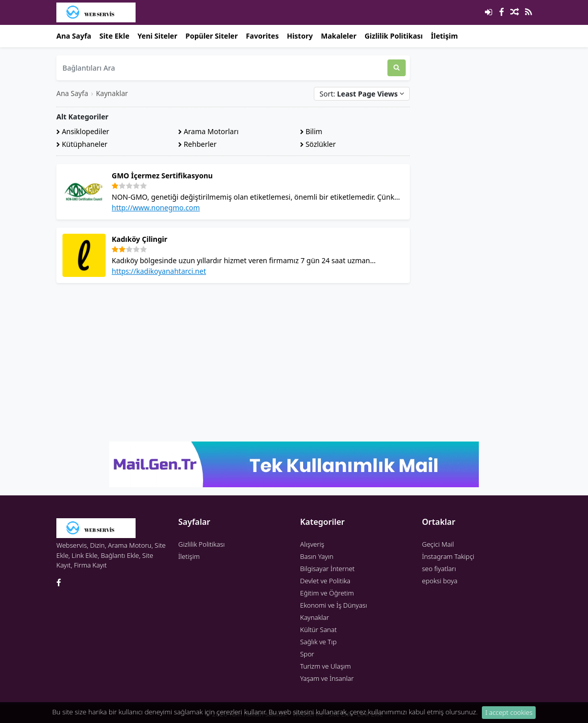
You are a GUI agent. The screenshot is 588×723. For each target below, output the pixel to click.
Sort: (362, 94)
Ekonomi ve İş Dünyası (334, 605)
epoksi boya (440, 581)
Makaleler (339, 36)
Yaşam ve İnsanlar (327, 678)
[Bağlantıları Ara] (222, 68)
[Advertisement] (233, 362)
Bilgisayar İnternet (327, 569)
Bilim (311, 131)
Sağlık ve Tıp (318, 642)
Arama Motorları (208, 131)
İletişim (445, 36)
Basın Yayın (317, 556)
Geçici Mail (438, 544)
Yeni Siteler (157, 36)
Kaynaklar (112, 93)
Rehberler (197, 144)
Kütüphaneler (82, 144)
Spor (307, 654)
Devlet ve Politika (325, 581)
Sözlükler (318, 144)
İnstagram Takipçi (448, 556)
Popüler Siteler (211, 36)
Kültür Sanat (318, 630)
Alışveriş (312, 544)
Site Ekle (115, 36)
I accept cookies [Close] (509, 716)
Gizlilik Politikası (394, 36)
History (300, 36)
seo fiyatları (439, 569)
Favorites (262, 36)
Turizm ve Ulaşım (325, 666)
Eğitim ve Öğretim (327, 593)
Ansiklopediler (83, 131)
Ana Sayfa (74, 36)
